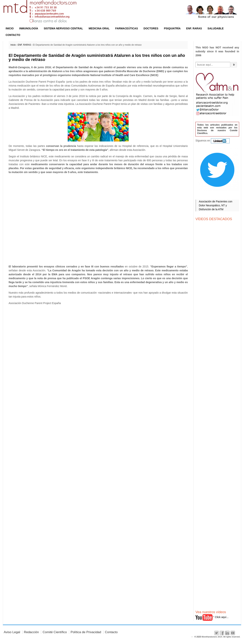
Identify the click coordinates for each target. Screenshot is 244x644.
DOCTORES (151, 28)
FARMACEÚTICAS (126, 28)
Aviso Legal (12, 632)
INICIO (10, 28)
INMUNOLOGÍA (29, 28)
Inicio (13, 45)
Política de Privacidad (86, 632)
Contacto (111, 632)
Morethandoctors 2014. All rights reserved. (221, 637)
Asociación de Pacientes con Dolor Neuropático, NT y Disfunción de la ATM (215, 205)
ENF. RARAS (194, 28)
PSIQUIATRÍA (172, 28)
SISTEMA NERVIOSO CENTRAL (63, 28)
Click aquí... (212, 617)
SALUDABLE (216, 28)
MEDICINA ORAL (99, 28)
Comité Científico (55, 632)
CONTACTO (13, 35)
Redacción (31, 632)
